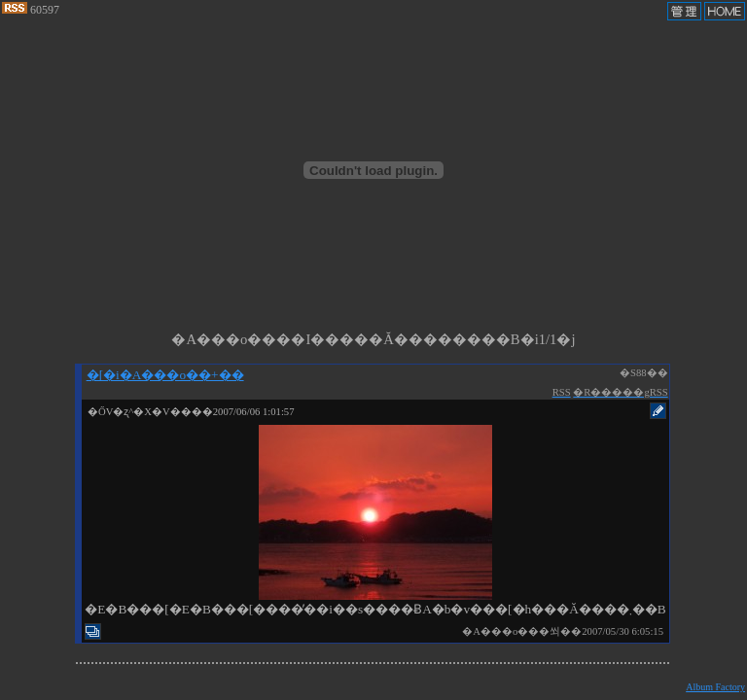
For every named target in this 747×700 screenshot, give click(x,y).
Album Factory (715, 687)
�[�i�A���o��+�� (165, 375)
